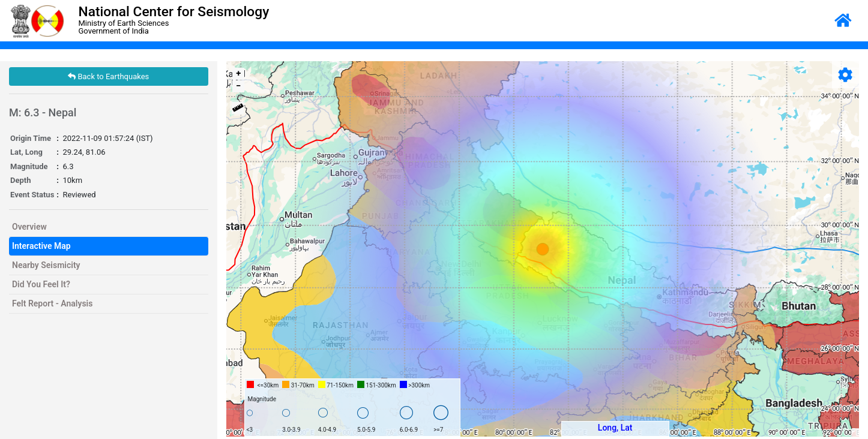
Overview (29, 227)
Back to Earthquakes (108, 76)
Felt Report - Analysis (52, 303)
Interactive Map (41, 246)
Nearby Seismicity (46, 265)
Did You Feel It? (41, 284)
